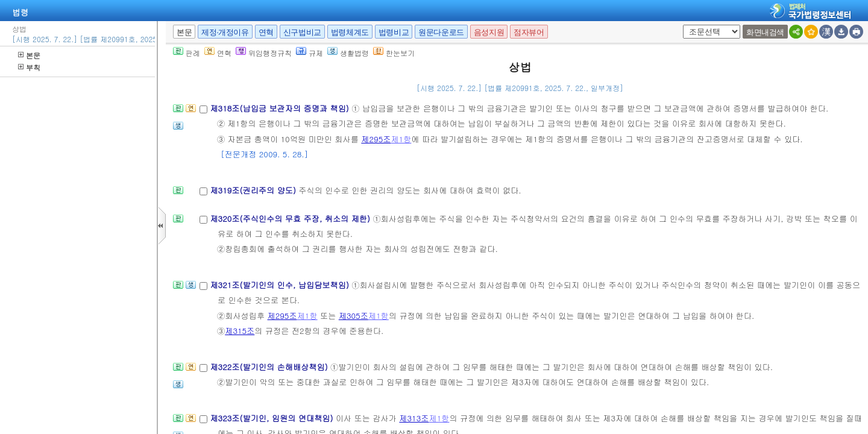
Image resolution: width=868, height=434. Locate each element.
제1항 (401, 139)
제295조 (376, 139)
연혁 (266, 32)
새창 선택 (681, 25)
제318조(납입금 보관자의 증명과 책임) (281, 108)
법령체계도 (350, 32)
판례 (187, 53)
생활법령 (348, 53)
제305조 (354, 316)
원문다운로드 (441, 32)
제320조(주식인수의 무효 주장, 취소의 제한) (291, 219)
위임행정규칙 (264, 53)
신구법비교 (302, 32)
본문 (29, 55)
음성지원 (489, 32)
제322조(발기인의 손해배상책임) (270, 367)
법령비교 (394, 32)
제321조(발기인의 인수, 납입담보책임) (281, 285)
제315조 (240, 331)
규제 (310, 53)
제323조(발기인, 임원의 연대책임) (272, 418)
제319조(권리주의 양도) (254, 190)
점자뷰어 (529, 32)
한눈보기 (394, 53)
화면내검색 (765, 32)
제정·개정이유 (225, 32)
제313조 (414, 418)
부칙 (29, 67)
